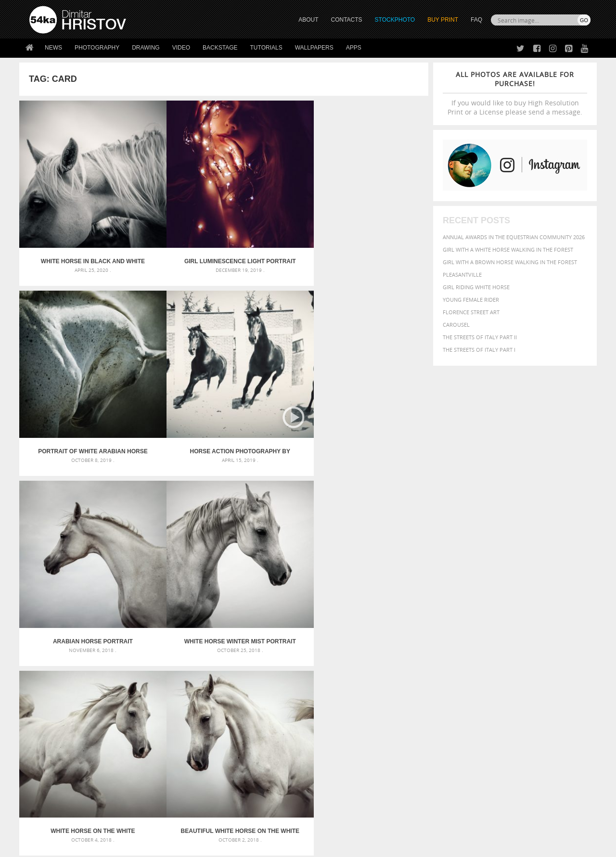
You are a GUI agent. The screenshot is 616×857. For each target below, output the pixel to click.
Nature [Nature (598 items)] (518, 664)
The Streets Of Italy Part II (480, 337)
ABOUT (308, 20)
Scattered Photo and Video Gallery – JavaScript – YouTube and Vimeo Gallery (115, 636)
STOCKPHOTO (395, 20)
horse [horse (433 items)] (436, 665)
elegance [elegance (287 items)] (425, 656)
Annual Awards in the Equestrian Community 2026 (514, 237)
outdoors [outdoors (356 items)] (428, 675)
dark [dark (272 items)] (559, 647)
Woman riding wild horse (377, 507)
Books (178, 766)
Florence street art (471, 312)
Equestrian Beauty (130, 824)
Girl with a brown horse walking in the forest (510, 262)
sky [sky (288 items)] (546, 675)
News (53, 48)
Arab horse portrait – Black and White (173, 507)
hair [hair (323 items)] (583, 656)
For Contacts (188, 790)
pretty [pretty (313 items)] (532, 675)
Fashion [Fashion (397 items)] (523, 656)
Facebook (332, 755)
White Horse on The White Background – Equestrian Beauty (275, 361)
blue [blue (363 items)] (471, 646)
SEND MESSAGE (506, 761)
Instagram (333, 767)
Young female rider (471, 300)
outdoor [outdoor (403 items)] (558, 665)
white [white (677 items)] (450, 683)
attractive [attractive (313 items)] (464, 636)
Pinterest (332, 780)
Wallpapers (314, 48)
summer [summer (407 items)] (425, 684)
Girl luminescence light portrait (173, 217)
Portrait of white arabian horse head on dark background (275, 217)
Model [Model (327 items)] (494, 665)
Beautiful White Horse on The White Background (377, 361)
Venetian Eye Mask (187, 824)
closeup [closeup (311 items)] (507, 647)
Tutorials (266, 48)
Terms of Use (162, 846)
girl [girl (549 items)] (569, 655)
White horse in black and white (71, 217)
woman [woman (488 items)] (475, 684)
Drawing (146, 48)
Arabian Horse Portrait (71, 361)
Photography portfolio (64, 766)
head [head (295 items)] (419, 665)
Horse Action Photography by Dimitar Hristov (377, 217)
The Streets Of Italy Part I (479, 350)
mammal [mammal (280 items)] (475, 665)
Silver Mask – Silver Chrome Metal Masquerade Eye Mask (108, 671)
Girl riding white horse (476, 287)
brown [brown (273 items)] (488, 647)
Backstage (220, 48)
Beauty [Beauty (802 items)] (427, 646)
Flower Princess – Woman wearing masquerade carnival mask (115, 682)
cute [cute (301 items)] (545, 647)
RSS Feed (230, 824)
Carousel (456, 325)
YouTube (330, 792)
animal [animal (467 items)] (425, 636)
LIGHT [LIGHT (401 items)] (455, 665)
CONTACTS (347, 20)
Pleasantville (462, 275)
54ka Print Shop (51, 742)
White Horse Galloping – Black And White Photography (275, 507)
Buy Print (443, 20)
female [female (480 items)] (549, 656)
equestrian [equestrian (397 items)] (456, 656)
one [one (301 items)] (538, 665)
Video (181, 48)
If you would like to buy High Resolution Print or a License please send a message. (515, 93)
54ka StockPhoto (54, 754)
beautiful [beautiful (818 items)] (550, 635)
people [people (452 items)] (455, 674)
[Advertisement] (310, 580)
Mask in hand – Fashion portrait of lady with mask (101, 659)
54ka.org (109, 846)
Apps (354, 48)
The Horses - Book (55, 778)
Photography (97, 48)
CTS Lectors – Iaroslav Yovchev (71, 507)
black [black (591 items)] (453, 646)
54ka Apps (42, 790)
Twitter (330, 742)
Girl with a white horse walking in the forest (508, 249)
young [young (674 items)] (502, 683)
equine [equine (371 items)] (485, 656)
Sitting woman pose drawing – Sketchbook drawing (295, 682)
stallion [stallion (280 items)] (562, 675)
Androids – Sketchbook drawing (267, 636)
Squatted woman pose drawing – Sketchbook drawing (299, 671)
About (177, 742)
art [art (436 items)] (443, 636)
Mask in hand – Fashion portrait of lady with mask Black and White (115, 647)
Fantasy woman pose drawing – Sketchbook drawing (296, 647)
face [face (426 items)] (503, 655)
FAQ (476, 20)
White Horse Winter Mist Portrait (173, 361)
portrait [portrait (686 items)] (505, 674)
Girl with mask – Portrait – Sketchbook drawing (290, 659)
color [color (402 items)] (529, 646)
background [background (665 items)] (504, 635)
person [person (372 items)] (477, 674)
